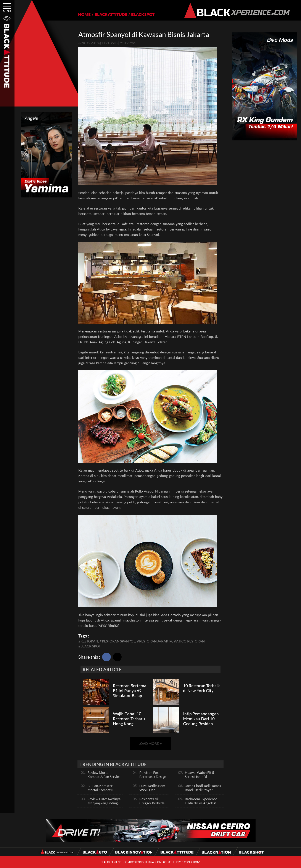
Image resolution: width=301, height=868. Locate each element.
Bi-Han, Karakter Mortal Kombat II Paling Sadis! (100, 790)
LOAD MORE (151, 743)
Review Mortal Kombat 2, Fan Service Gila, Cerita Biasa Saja (104, 777)
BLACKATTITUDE (111, 14)
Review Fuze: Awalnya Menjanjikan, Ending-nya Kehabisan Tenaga (104, 803)
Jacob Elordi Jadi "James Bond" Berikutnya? (203, 788)
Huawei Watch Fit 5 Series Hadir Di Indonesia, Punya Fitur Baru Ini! (202, 779)
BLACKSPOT (143, 14)
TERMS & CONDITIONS (187, 862)
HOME (84, 14)
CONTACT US (163, 862)
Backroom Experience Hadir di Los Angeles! (201, 801)
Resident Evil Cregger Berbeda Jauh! (152, 803)
